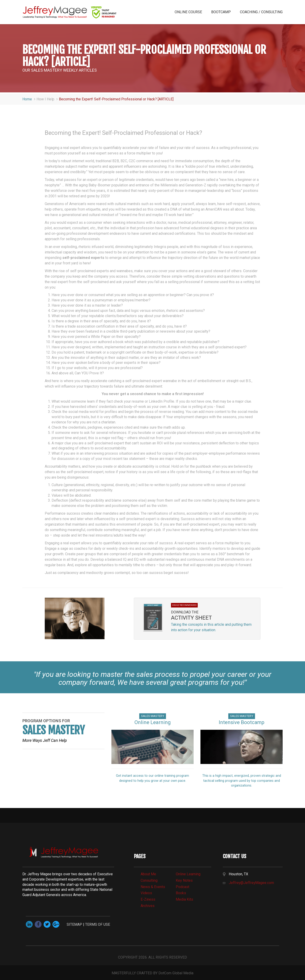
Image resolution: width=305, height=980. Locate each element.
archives (148, 906)
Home (29, 99)
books (181, 893)
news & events (153, 887)
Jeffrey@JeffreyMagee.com (252, 883)
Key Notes (184, 880)
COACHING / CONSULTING (261, 12)
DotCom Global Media (176, 973)
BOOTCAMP (221, 12)
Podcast (183, 887)
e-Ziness (148, 899)
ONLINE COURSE (188, 12)
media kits (184, 899)
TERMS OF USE (98, 924)
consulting (149, 880)
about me (148, 874)
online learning (188, 874)
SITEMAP (74, 924)
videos (146, 893)
